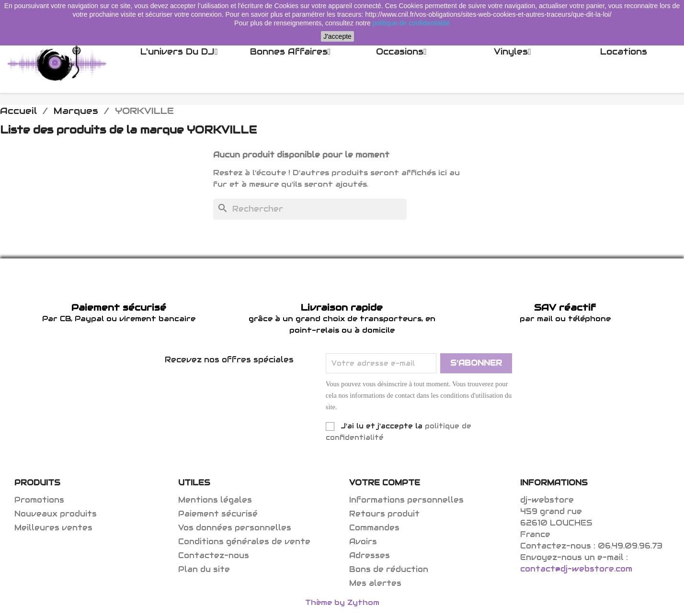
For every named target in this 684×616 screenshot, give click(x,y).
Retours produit (384, 514)
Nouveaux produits (56, 514)
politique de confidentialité (411, 23)
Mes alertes (375, 583)
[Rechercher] (310, 209)
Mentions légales (215, 500)
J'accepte (337, 36)
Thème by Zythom (342, 602)
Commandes (374, 528)
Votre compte (385, 483)
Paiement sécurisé (218, 514)
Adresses (370, 555)
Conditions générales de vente (244, 542)
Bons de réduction (389, 569)
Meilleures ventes (53, 528)
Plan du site (204, 569)
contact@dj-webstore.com (576, 569)
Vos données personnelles (235, 528)
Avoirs (363, 542)
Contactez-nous (214, 555)
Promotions (39, 500)
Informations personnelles (406, 500)
